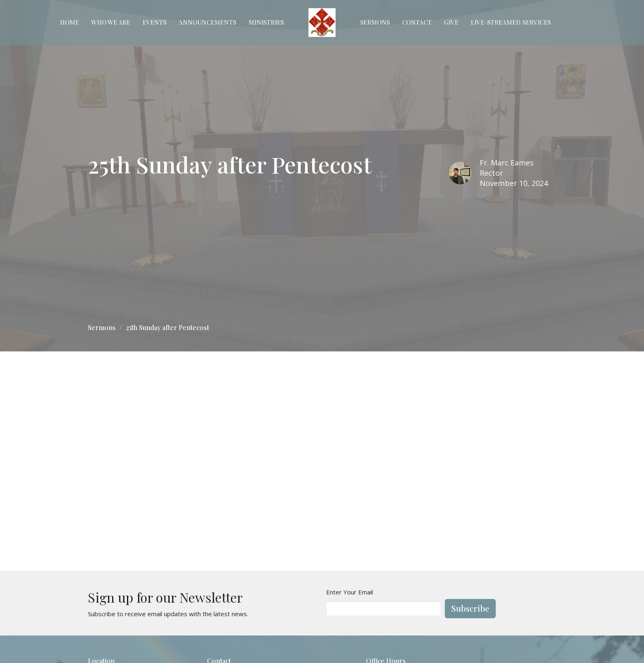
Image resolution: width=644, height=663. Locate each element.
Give (451, 22)
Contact (417, 22)
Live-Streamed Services (511, 22)
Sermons (375, 22)
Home (69, 22)
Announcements (207, 22)
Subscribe (470, 608)
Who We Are (111, 22)
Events (154, 22)
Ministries (266, 22)
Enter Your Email (350, 592)
